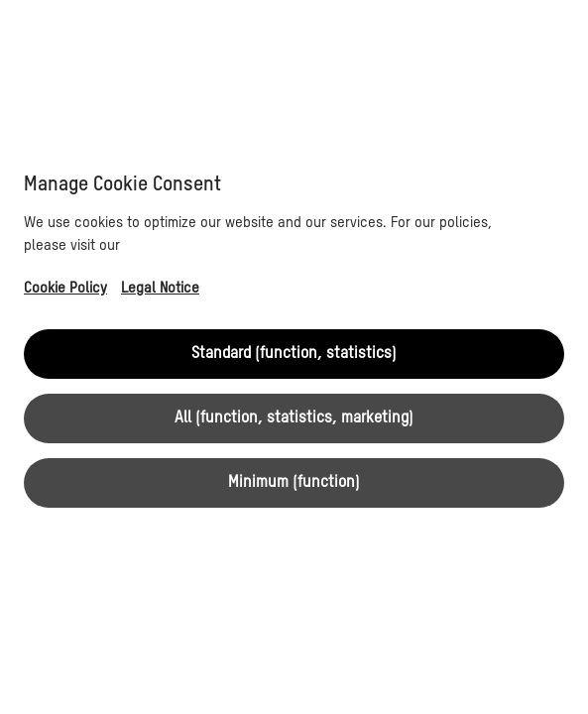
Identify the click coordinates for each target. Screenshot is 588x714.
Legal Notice (160, 288)
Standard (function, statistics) (294, 354)
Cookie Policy (65, 288)
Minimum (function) (294, 483)
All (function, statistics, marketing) (294, 418)
